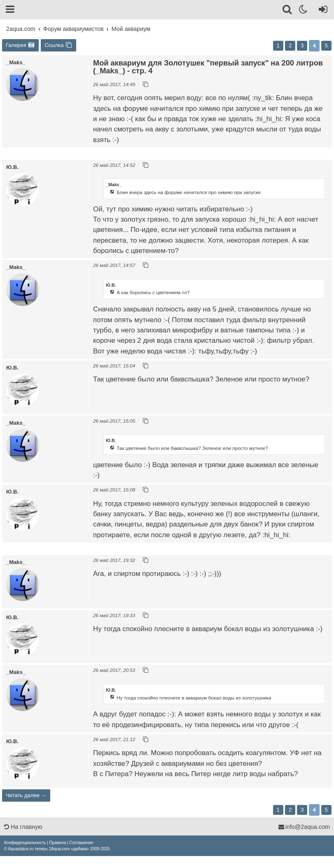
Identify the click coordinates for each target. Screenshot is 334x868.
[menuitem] (25, 843)
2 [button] (290, 46)
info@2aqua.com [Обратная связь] (304, 827)
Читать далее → (26, 795)
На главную (23, 827)
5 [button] (326, 46)
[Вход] (321, 11)
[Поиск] (288, 11)
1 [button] (278, 46)
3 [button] (302, 46)
